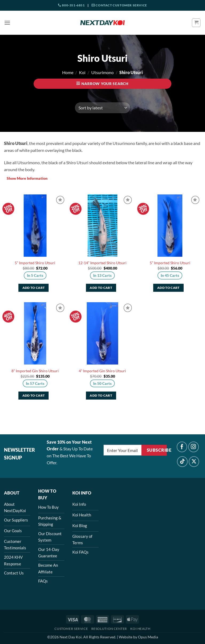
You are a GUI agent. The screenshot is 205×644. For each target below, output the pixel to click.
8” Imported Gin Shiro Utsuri (35, 371)
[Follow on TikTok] (182, 462)
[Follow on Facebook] (182, 447)
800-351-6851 (71, 5)
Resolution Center (109, 629)
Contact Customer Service (119, 5)
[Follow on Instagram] (194, 447)
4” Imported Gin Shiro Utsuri (102, 371)
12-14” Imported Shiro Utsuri (102, 263)
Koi (82, 72)
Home (68, 72)
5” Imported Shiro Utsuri (35, 263)
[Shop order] (102, 108)
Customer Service (71, 629)
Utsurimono (102, 72)
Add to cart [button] (34, 288)
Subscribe (157, 450)
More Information (26, 178)
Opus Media (148, 637)
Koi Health (140, 629)
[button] (7, 23)
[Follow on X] (194, 462)
